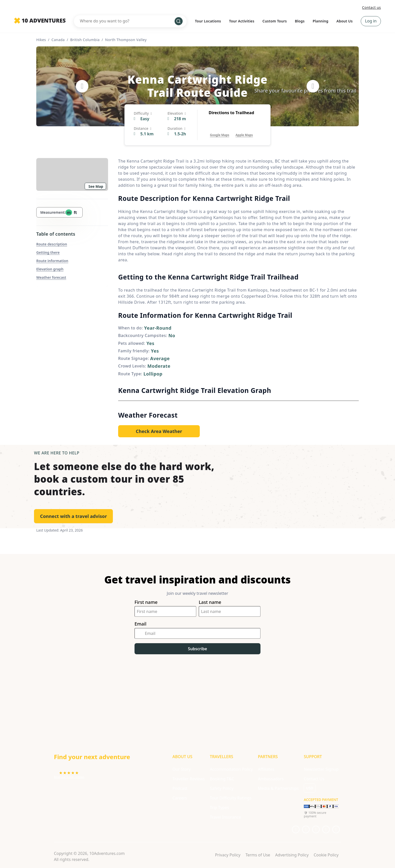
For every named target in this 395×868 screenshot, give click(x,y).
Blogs (300, 21)
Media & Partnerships (278, 788)
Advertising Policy (292, 855)
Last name (210, 602)
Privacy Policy (228, 855)
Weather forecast (51, 277)
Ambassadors (271, 779)
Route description (52, 244)
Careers (180, 798)
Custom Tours (275, 21)
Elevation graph (50, 269)
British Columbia (85, 40)
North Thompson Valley (126, 40)
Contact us (371, 7)
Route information (52, 261)
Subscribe (197, 649)
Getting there (48, 252)
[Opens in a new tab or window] (220, 130)
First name (146, 602)
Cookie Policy (326, 855)
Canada (58, 40)
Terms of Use (258, 855)
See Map (96, 186)
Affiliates (266, 769)
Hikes (41, 40)
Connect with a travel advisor (73, 516)
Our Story (182, 769)
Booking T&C (222, 779)
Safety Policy (222, 788)
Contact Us (314, 779)
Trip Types (219, 808)
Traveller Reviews (189, 779)
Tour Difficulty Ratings (231, 798)
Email (140, 624)
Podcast (180, 788)
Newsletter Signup (321, 769)
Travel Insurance (225, 817)
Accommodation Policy (231, 769)
